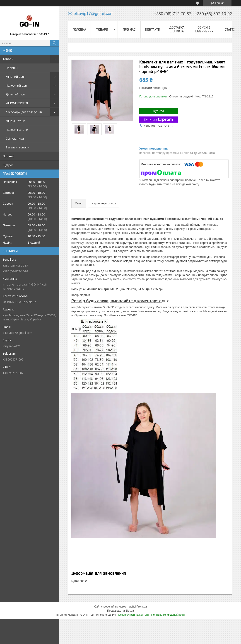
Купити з (159, 120)
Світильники (15, 138)
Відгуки (8, 165)
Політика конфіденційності (168, 615)
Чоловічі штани (17, 130)
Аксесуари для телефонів (24, 112)
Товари (8, 59)
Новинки (12, 68)
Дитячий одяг (15, 94)
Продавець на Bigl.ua (120, 611)
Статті (230, 29)
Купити (159, 111)
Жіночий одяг (15, 77)
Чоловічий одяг (17, 85)
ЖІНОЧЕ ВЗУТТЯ (17, 103)
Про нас (8, 156)
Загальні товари (18, 147)
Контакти (153, 29)
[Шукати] (54, 43)
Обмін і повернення (204, 29)
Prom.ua (142, 607)
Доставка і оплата (177, 29)
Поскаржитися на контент (133, 615)
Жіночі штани (15, 121)
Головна (79, 29)
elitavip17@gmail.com (17, 333)
